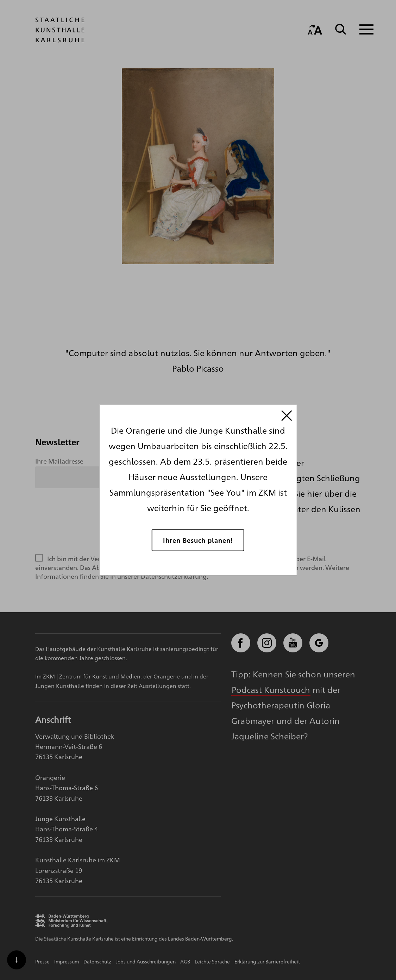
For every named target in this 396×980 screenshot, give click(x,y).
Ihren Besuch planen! (198, 540)
